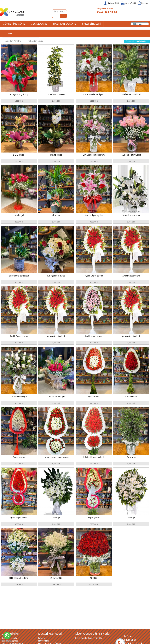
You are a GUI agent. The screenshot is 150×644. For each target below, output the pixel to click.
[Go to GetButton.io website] (7, 641)
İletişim (41, 638)
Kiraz (9, 33)
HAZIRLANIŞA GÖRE (65, 24)
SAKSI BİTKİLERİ (91, 24)
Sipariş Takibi (128, 3)
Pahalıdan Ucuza (34, 41)
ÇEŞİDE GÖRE (39, 24)
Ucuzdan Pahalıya (12, 41)
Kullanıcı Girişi (111, 3)
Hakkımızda (44, 641)
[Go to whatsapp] (7, 635)
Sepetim (143, 3)
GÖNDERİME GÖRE (14, 24)
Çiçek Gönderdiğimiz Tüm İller (89, 638)
